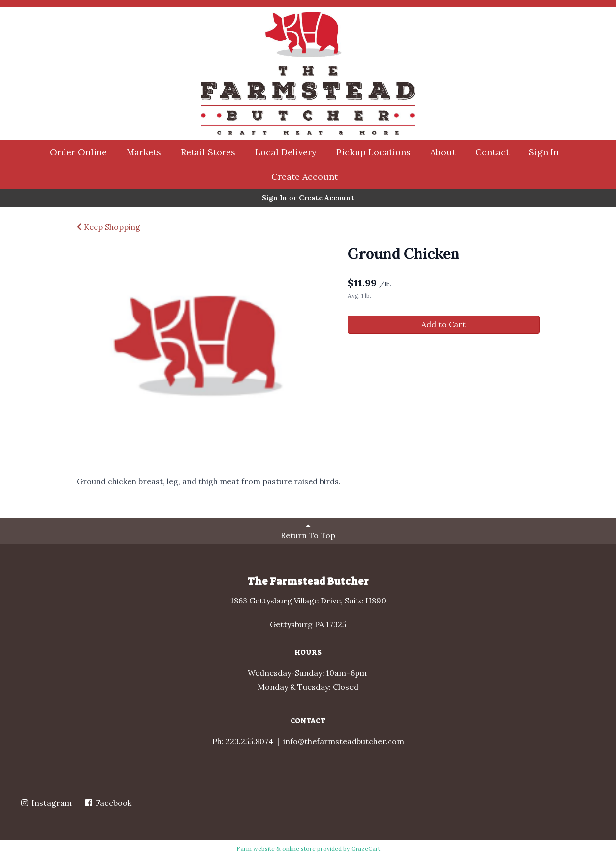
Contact (492, 152)
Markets (144, 152)
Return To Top (308, 531)
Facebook (108, 803)
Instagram (46, 803)
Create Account (305, 176)
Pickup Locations (373, 152)
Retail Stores (208, 152)
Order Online (78, 152)
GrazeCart (366, 848)
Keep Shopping (109, 227)
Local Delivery (286, 152)
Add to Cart (444, 324)
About (443, 152)
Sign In (544, 152)
